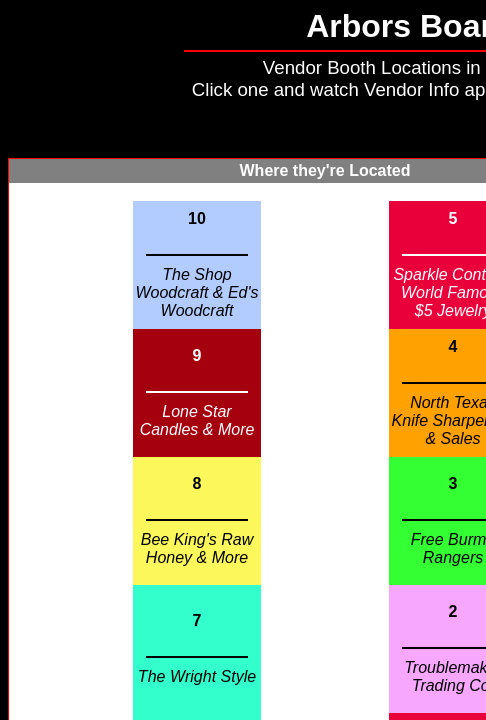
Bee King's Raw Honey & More (197, 548)
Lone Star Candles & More (197, 420)
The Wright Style (197, 676)
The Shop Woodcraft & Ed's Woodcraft (196, 292)
